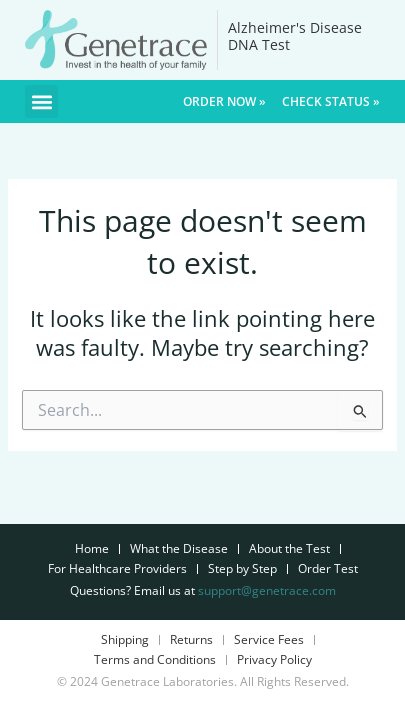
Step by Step (242, 568)
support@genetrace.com (267, 590)
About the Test (289, 548)
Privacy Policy (274, 659)
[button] (41, 101)
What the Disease (179, 548)
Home (92, 548)
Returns (191, 639)
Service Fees (269, 639)
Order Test (328, 568)
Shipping (125, 639)
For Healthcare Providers (117, 568)
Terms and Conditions (155, 659)
